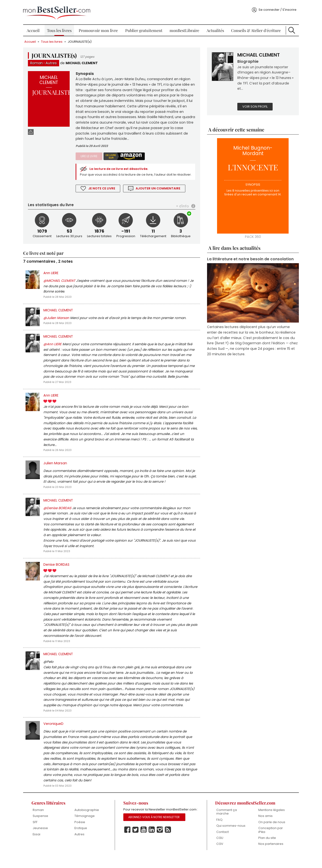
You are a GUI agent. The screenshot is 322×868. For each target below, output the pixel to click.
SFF (37, 833)
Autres (53, 61)
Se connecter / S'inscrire (276, 8)
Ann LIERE (53, 278)
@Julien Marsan (58, 324)
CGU (219, 849)
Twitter (136, 846)
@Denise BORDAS (59, 516)
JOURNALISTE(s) (82, 40)
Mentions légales (270, 821)
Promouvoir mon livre (99, 29)
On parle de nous (270, 833)
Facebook (128, 846)
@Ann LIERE (54, 350)
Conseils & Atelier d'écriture (255, 29)
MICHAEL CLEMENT (84, 61)
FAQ (219, 830)
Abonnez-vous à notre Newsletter (155, 834)
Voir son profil (254, 105)
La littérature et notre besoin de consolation (250, 258)
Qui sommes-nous (230, 836)
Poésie (81, 833)
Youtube (144, 846)
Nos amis (264, 827)
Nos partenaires (269, 855)
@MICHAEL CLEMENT (61, 286)
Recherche (290, 29)
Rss (168, 846)
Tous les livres (60, 29)
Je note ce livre (103, 193)
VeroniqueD (55, 734)
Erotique (82, 839)
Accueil (35, 29)
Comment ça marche (226, 823)
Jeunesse (42, 839)
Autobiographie (88, 821)
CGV (219, 855)
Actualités (215, 29)
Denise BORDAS (58, 573)
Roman (38, 61)
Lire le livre (90, 155)
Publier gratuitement (144, 29)
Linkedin (152, 846)
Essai (38, 845)
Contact (222, 843)
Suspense (42, 827)
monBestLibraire (184, 29)
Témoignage (86, 827)
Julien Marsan (57, 470)
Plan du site (266, 849)
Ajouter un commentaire (160, 193)
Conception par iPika (269, 841)
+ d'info (182, 211)
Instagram (160, 846)
